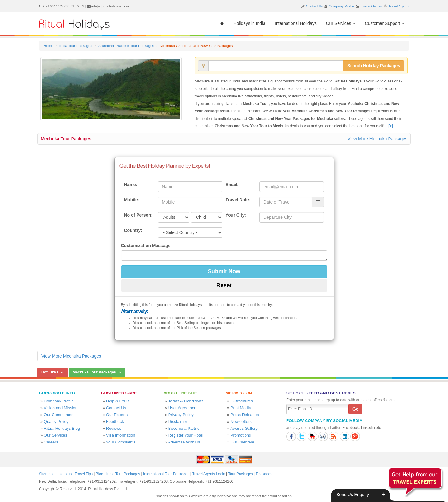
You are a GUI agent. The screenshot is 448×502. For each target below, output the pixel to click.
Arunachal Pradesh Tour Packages (126, 46)
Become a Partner (185, 428)
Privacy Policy (181, 415)
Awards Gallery (244, 428)
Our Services (341, 23)
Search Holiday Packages (374, 66)
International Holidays (296, 23)
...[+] (389, 126)
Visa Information (121, 435)
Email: (232, 185)
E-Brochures (242, 401)
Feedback (115, 422)
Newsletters (241, 422)
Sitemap (46, 474)
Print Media (241, 408)
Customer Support (385, 23)
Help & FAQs (118, 401)
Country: (133, 230)
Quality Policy (56, 422)
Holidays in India (249, 23)
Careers (51, 442)
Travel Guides (371, 6)
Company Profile (341, 6)
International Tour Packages (166, 474)
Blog (100, 474)
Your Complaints (121, 442)
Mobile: (132, 200)
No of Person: (138, 215)
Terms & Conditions (186, 401)
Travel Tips (84, 474)
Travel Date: (238, 200)
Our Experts (117, 415)
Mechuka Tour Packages (66, 139)
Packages (264, 474)
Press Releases (245, 415)
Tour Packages (240, 474)
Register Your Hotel (186, 435)
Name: (131, 185)
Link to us (64, 474)
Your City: (236, 215)
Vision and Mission (61, 408)
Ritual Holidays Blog (62, 428)
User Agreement (183, 408)
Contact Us (315, 6)
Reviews (114, 428)
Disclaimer (178, 422)
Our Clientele (242, 442)
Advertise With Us (184, 442)
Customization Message (146, 246)
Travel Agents (399, 6)
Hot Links (50, 372)
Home (48, 46)
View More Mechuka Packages (377, 139)
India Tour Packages (76, 46)
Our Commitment (59, 415)
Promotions (241, 435)
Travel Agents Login (209, 474)
